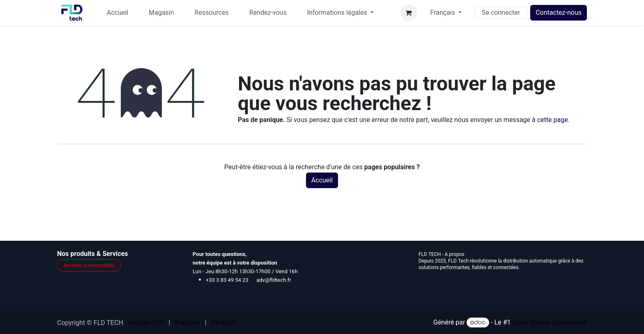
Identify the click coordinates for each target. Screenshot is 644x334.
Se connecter (501, 13)
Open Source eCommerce (550, 322)
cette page (553, 120)
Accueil (322, 180)
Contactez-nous (559, 13)
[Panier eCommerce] (409, 13)
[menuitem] (117, 13)
